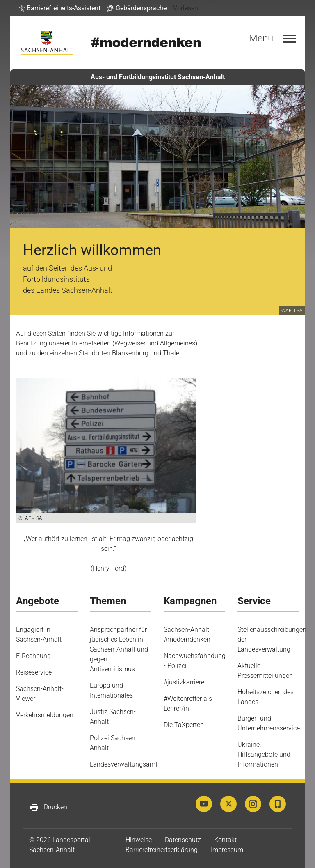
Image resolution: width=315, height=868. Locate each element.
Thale (171, 353)
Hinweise (139, 840)
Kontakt (225, 840)
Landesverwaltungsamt (124, 764)
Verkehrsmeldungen (45, 715)
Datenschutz (183, 840)
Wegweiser (130, 343)
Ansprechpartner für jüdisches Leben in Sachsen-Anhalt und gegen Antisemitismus (119, 649)
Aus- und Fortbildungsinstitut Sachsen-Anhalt (158, 77)
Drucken (48, 807)
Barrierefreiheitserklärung (162, 850)
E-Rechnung (33, 656)
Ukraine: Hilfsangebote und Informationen (264, 754)
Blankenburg (130, 353)
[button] (60, 8)
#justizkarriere (184, 682)
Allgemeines (178, 343)
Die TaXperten (184, 725)
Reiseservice (34, 672)
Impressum (227, 850)
